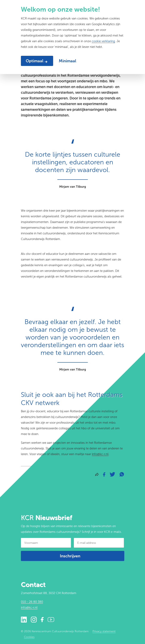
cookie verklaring (103, 41)
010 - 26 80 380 (32, 602)
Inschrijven (70, 556)
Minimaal (68, 61)
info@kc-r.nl (100, 454)
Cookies (29, 637)
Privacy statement (104, 631)
